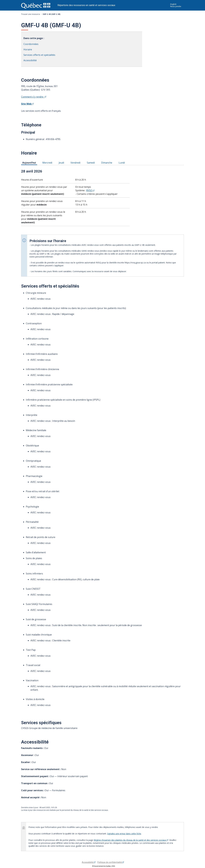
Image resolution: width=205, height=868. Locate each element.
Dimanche (107, 163)
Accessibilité (30, 60)
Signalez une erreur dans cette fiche (124, 834)
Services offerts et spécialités (39, 55)
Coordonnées (31, 44)
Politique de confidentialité (111, 862)
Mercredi (48, 163)
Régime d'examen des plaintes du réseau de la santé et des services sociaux (131, 840)
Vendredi (76, 163)
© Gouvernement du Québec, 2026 (104, 866)
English (173, 4)
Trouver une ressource (31, 14)
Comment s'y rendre (34, 97)
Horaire (28, 49)
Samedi (91, 163)
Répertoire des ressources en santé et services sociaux (86, 5)
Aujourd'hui (30, 163)
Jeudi (62, 163)
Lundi (122, 163)
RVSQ (90, 190)
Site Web (27, 104)
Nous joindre (176, 6)
